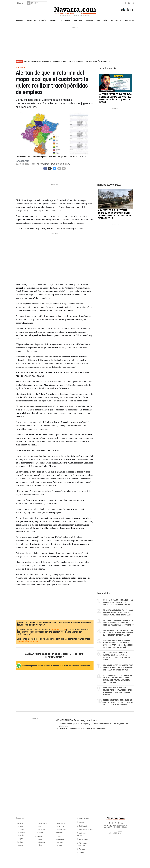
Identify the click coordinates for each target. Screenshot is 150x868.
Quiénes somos (85, 819)
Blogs (39, 826)
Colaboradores (42, 823)
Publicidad (83, 826)
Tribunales (22, 832)
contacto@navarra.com (28, 641)
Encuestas (41, 829)
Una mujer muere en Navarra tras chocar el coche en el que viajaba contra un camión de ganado (67, 62)
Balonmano (61, 823)
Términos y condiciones (86, 720)
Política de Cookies (86, 830)
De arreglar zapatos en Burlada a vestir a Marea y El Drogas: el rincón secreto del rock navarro (118, 613)
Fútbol (40, 839)
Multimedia (116, 20)
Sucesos (21, 829)
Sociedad (21, 835)
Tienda (82, 853)
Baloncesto (41, 842)
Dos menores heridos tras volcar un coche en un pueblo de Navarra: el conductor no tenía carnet (118, 633)
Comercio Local (58, 629)
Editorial (21, 845)
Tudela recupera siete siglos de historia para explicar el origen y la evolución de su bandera (118, 703)
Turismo (82, 849)
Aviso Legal (83, 839)
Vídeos (59, 846)
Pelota (40, 845)
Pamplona (31, 20)
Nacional (78, 20)
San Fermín (102, 20)
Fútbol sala (61, 826)
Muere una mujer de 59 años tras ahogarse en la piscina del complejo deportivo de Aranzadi (118, 603)
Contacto (83, 822)
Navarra (19, 20)
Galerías (60, 843)
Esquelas (130, 20)
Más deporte (61, 829)
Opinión (43, 20)
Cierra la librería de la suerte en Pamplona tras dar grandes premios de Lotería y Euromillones (118, 623)
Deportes (66, 20)
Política (21, 826)
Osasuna (54, 20)
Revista (90, 20)
